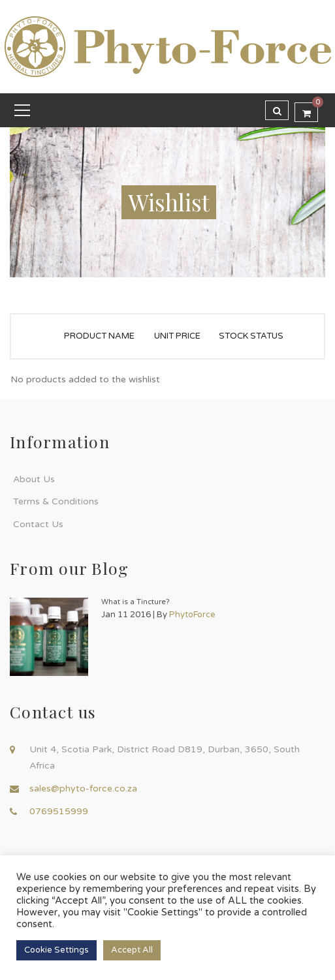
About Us (34, 479)
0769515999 (59, 811)
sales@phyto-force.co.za (83, 789)
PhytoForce (192, 615)
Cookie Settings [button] (56, 950)
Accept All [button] (132, 950)
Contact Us (38, 524)
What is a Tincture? (136, 602)
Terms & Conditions (56, 501)
